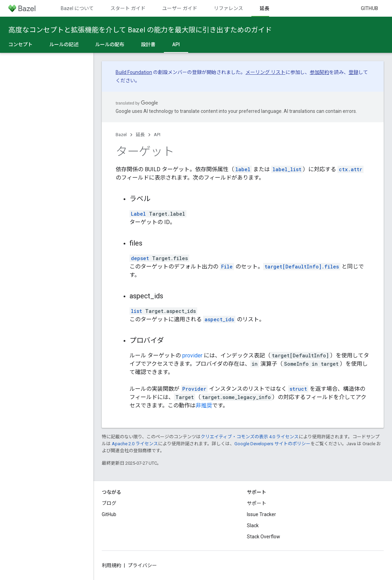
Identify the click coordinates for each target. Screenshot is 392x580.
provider (192, 355)
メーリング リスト (265, 72)
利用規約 (111, 565)
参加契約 (319, 72)
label (243, 169)
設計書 (148, 44)
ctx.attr (351, 169)
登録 (353, 72)
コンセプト (20, 44)
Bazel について (77, 8)
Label (138, 214)
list (136, 311)
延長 (140, 135)
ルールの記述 (64, 44)
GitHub (369, 8)
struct (298, 389)
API (157, 135)
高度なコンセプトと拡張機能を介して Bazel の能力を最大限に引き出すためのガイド (140, 30)
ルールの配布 (110, 44)
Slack (253, 525)
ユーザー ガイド (180, 8)
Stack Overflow (264, 537)
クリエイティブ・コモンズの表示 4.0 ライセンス (250, 437)
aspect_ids (219, 319)
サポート (257, 503)
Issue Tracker (261, 514)
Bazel (121, 135)
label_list (287, 169)
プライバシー (142, 565)
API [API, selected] (176, 44)
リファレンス (228, 8)
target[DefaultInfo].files (302, 267)
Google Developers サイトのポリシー (272, 444)
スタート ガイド (128, 8)
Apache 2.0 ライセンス (135, 444)
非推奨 (204, 405)
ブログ (109, 503)
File (227, 267)
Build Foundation (134, 72)
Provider (194, 389)
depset (140, 258)
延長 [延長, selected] (265, 8)
